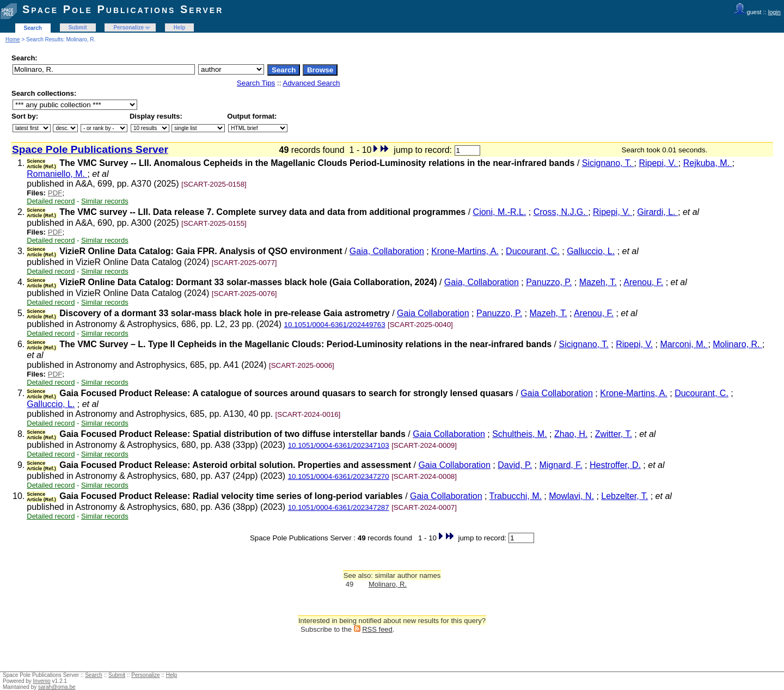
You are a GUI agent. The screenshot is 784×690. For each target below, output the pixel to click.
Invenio (42, 681)
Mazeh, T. (598, 282)
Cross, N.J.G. (561, 212)
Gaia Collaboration (433, 313)
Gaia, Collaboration (387, 251)
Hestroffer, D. (615, 465)
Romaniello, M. (57, 174)
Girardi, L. (657, 212)
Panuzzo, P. (549, 282)
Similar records (105, 201)
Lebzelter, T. (624, 496)
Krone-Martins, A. (465, 251)
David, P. (515, 465)
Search (33, 28)
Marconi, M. (684, 344)
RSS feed (377, 629)
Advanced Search (311, 83)
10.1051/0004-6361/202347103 (339, 445)
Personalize (128, 27)
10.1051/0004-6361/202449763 (335, 325)
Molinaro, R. (737, 344)
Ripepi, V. (658, 163)
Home (13, 39)
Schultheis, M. (519, 434)
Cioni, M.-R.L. (500, 212)
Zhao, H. (571, 434)
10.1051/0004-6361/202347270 (339, 476)
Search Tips (256, 83)
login (774, 12)
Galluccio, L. (591, 251)
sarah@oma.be (57, 687)
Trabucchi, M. (516, 496)
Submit (78, 27)
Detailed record (51, 201)
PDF (55, 193)
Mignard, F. (561, 465)
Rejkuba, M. (708, 163)
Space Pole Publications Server (123, 9)
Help (180, 27)
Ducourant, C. (533, 251)
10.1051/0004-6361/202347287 (339, 507)
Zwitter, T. (614, 434)
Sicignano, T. (608, 163)
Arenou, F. (643, 282)
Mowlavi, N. (571, 496)
